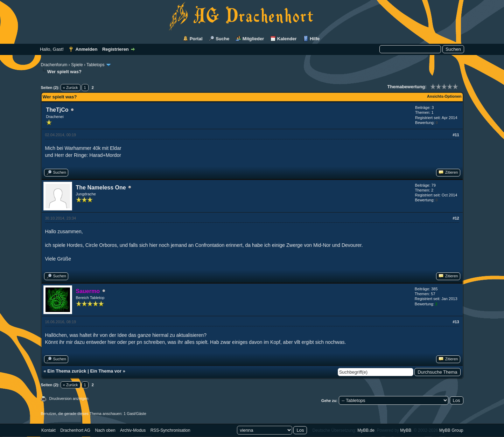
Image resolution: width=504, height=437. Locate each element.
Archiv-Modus (133, 430)
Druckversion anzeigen (69, 398)
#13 (456, 322)
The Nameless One (101, 188)
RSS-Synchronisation (170, 430)
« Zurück (71, 88)
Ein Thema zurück (67, 371)
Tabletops (95, 65)
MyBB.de (366, 430)
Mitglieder (253, 39)
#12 (456, 218)
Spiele (77, 65)
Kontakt (48, 430)
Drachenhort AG (75, 430)
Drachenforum (54, 65)
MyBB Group (451, 430)
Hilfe (315, 39)
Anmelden (86, 49)
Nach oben (105, 430)
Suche (222, 39)
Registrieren (115, 49)
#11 (456, 135)
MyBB (406, 430)
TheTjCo (57, 110)
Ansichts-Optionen (444, 96)
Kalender (287, 39)
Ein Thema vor (106, 371)
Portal (196, 39)
